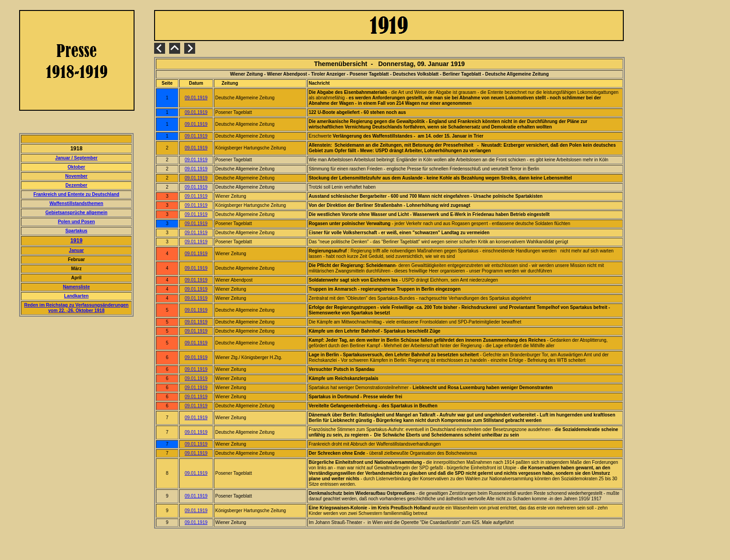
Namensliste (76, 287)
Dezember (77, 185)
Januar (76, 250)
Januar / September (76, 158)
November (76, 176)
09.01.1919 (196, 98)
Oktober (76, 167)
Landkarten (77, 296)
